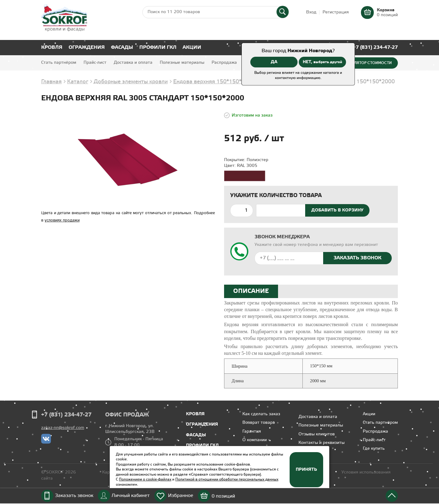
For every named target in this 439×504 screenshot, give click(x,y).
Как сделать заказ (261, 414)
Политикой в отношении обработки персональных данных (227, 479)
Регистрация (336, 12)
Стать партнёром (59, 63)
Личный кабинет (131, 496)
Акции (192, 47)
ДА (274, 62)
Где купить (374, 449)
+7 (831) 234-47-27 (375, 47)
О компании (255, 440)
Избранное (181, 496)
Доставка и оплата (133, 63)
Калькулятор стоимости (366, 63)
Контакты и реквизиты (321, 443)
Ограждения (87, 47)
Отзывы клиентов (317, 434)
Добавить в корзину (337, 210)
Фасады (122, 47)
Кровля (52, 47)
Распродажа (224, 63)
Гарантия (252, 432)
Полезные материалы (182, 63)
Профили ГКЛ (158, 47)
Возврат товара (259, 423)
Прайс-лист (95, 63)
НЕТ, (322, 62)
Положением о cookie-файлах (145, 479)
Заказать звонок (74, 496)
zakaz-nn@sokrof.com (63, 428)
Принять (306, 470)
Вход (311, 12)
